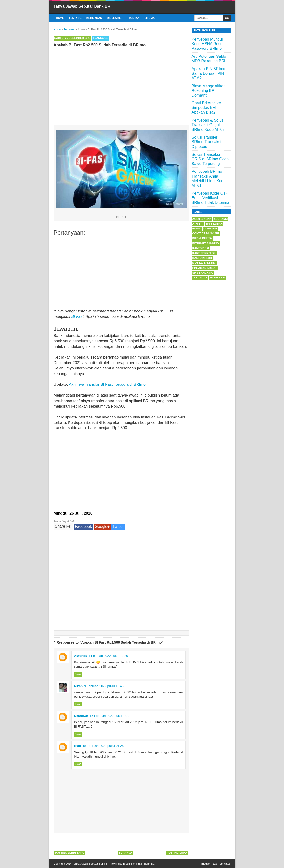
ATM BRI (198, 224)
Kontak (134, 18)
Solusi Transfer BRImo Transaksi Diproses (207, 142)
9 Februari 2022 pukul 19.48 (104, 686)
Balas (78, 674)
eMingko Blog (120, 864)
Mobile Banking (204, 263)
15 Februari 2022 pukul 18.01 (110, 716)
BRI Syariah (214, 224)
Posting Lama (177, 853)
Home (60, 18)
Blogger (206, 864)
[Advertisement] (121, 85)
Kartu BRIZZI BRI (204, 253)
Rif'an (78, 686)
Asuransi (221, 219)
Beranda (125, 853)
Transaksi (101, 38)
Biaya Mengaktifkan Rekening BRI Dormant (209, 91)
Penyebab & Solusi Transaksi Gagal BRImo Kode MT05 (208, 125)
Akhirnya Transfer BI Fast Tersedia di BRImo (107, 384)
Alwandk (81, 656)
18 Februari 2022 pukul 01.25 (103, 746)
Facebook (83, 527)
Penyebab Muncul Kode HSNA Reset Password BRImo (208, 44)
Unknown (81, 716)
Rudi (78, 746)
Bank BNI (136, 864)
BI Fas (77, 316)
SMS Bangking (203, 273)
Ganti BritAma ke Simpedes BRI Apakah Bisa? (206, 108)
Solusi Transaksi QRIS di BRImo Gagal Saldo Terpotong (211, 159)
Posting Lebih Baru (70, 853)
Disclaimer (115, 18)
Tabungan (200, 278)
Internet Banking (206, 243)
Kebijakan (94, 18)
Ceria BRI (210, 229)
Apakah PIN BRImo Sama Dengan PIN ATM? (209, 73)
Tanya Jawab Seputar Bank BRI (83, 6)
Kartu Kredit (202, 258)
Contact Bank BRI (206, 233)
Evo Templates (222, 864)
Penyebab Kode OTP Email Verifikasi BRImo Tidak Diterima (211, 198)
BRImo (197, 229)
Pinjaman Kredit (205, 268)
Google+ (102, 527)
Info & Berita (202, 238)
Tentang (75, 18)
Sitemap (151, 18)
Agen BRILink (202, 219)
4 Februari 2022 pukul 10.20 (108, 656)
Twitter (118, 527)
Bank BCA (150, 864)
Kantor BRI (201, 248)
